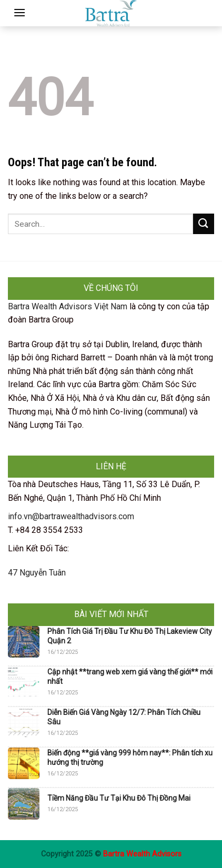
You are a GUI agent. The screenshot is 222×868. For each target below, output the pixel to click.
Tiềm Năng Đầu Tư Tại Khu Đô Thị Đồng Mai (119, 798)
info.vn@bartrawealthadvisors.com (71, 516)
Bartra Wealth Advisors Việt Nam (68, 306)
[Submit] (204, 224)
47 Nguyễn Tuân (37, 573)
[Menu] (19, 12)
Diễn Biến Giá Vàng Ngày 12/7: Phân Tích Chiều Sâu (124, 717)
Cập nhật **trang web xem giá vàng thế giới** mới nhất (130, 677)
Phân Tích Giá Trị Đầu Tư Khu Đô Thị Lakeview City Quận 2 (130, 636)
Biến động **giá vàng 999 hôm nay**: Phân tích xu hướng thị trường (130, 758)
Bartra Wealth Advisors (142, 854)
